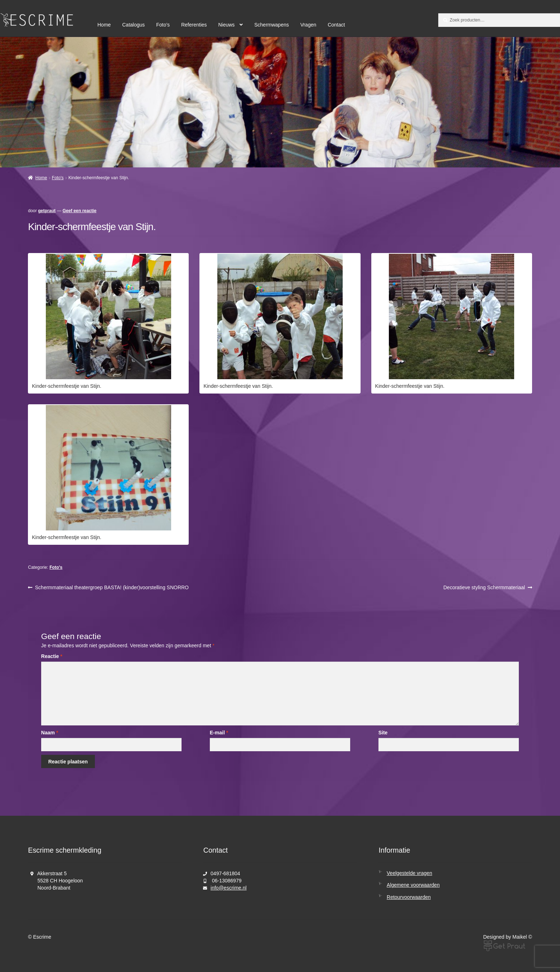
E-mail (219, 733)
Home (104, 25)
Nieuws (226, 25)
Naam (50, 733)
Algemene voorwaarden (413, 885)
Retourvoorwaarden (409, 897)
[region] (280, 102)
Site (383, 733)
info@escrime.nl (229, 888)
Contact (336, 25)
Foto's (58, 178)
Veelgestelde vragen (409, 873)
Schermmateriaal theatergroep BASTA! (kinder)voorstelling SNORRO (112, 587)
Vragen (308, 25)
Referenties (194, 25)
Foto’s (163, 25)
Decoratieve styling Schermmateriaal (484, 587)
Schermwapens (272, 25)
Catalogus (133, 25)
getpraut (47, 211)
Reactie (52, 656)
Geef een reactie (80, 211)
